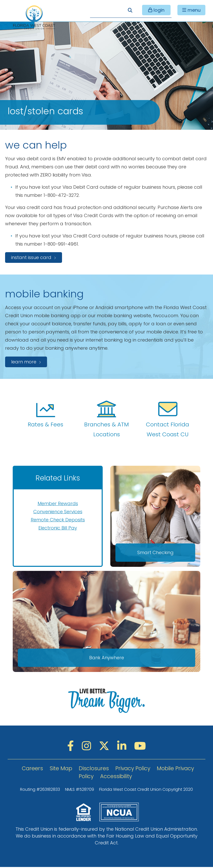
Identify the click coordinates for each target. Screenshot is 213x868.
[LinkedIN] (123, 747)
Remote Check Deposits (58, 520)
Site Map (61, 769)
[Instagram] (88, 747)
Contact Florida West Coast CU (168, 419)
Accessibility (116, 777)
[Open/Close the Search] (130, 10)
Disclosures (94, 769)
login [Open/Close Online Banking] (157, 10)
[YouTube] (140, 747)
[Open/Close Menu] (191, 10)
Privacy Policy (133, 769)
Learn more (24, 362)
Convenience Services (58, 512)
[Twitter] (105, 747)
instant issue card (31, 257)
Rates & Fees (45, 414)
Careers (32, 769)
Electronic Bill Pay (58, 528)
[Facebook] (72, 747)
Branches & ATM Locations (106, 419)
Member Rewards (58, 503)
